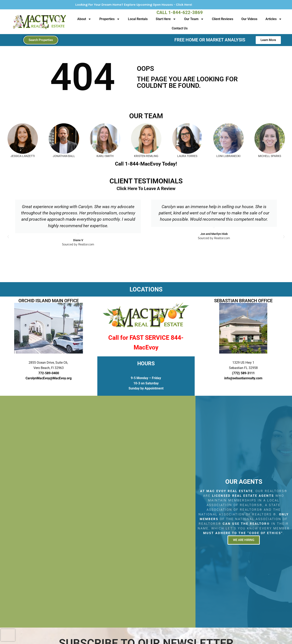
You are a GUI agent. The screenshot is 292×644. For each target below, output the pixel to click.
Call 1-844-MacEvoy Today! (146, 164)
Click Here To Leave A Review (146, 189)
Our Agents (244, 482)
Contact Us (180, 28)
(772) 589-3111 (243, 373)
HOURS (146, 363)
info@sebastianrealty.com (243, 378)
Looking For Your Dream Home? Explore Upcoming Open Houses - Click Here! (151, 5)
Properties (110, 19)
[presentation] (8, 635)
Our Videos (249, 19)
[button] (8, 237)
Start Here (166, 19)
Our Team (194, 19)
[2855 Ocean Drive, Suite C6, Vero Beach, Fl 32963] (98, 512)
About (84, 19)
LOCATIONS (146, 289)
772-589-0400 (49, 373)
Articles (274, 19)
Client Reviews (223, 19)
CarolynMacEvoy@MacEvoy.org (49, 378)
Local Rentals (138, 19)
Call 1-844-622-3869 (180, 12)
